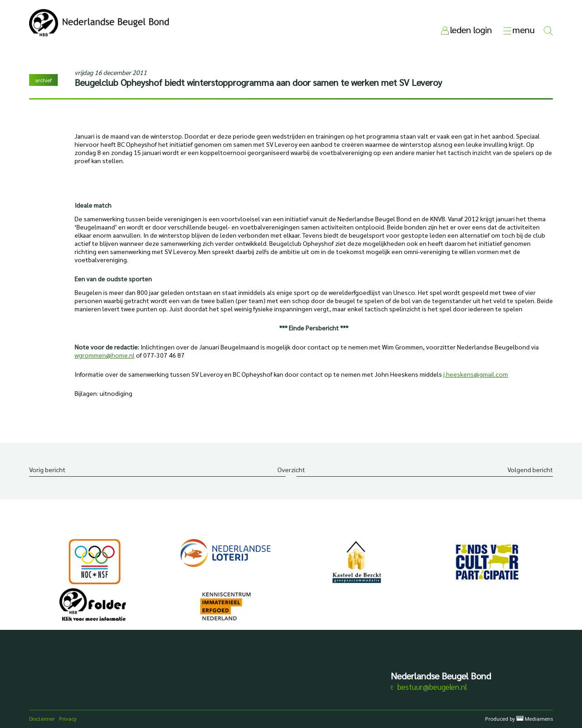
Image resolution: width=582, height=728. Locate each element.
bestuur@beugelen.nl (432, 687)
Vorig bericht (47, 469)
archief (43, 80)
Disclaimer (42, 718)
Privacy (68, 718)
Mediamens (539, 718)
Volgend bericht (530, 469)
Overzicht (291, 469)
